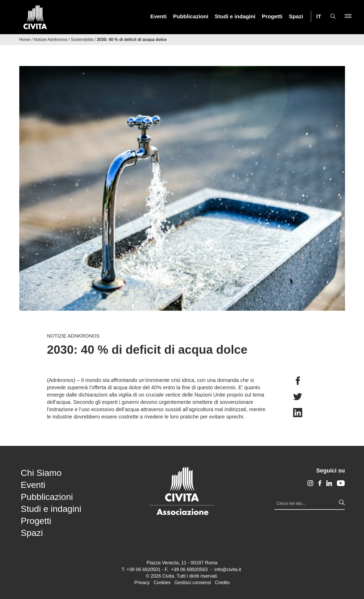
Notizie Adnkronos (51, 40)
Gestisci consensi (193, 583)
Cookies (162, 583)
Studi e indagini (235, 17)
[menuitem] (159, 16)
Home (25, 40)
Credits (222, 583)
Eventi (159, 17)
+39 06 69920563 (189, 570)
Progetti (272, 17)
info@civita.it (228, 570)
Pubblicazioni (191, 17)
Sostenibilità (82, 40)
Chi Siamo (41, 473)
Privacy (142, 583)
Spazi (296, 17)
